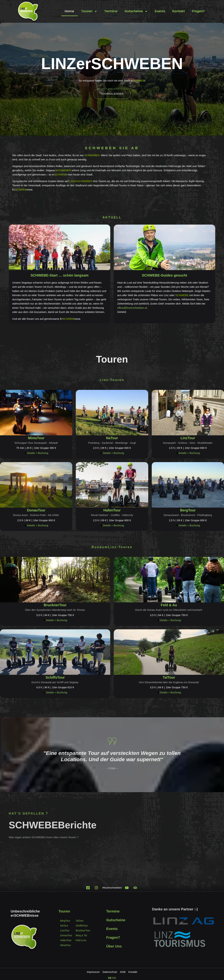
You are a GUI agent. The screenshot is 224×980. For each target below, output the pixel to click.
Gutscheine (136, 11)
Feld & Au (169, 605)
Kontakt (178, 11)
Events (160, 11)
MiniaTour (36, 438)
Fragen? (198, 11)
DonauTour (36, 510)
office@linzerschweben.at (132, 308)
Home (69, 11)
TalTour (169, 677)
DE (110, 978)
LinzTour (188, 438)
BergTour (188, 510)
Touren (89, 11)
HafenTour (112, 510)
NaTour (112, 438)
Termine (111, 11)
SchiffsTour (55, 677)
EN (114, 978)
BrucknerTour (55, 605)
